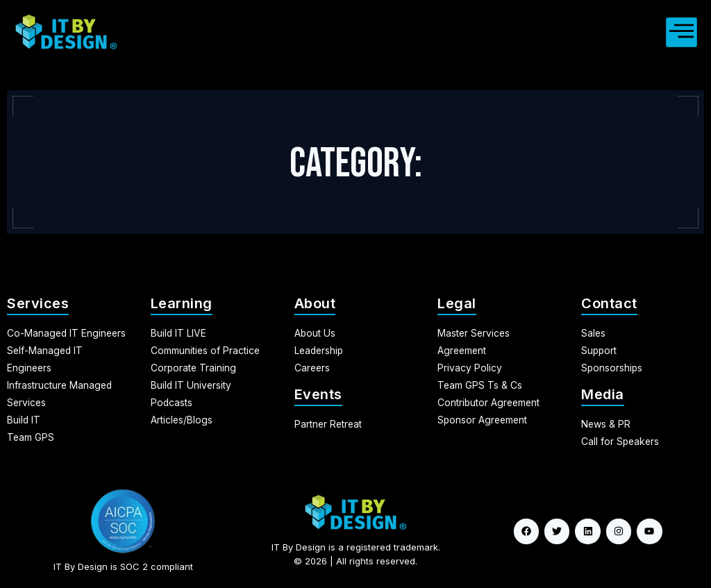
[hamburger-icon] (681, 32)
